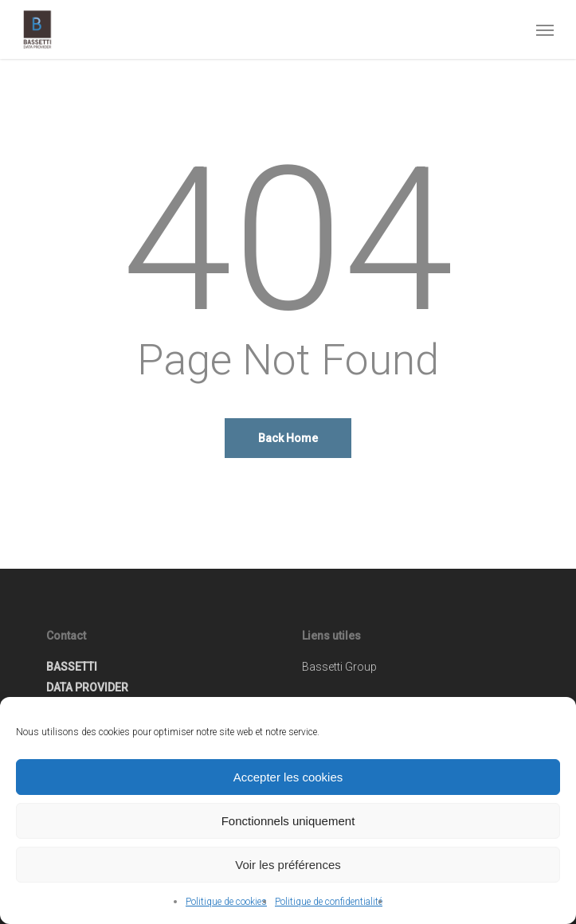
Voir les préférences (288, 865)
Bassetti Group (339, 667)
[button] (545, 29)
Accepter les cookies (288, 777)
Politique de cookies (226, 902)
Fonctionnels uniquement (288, 821)
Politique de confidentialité (329, 902)
